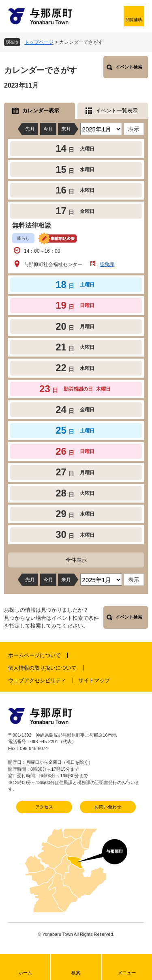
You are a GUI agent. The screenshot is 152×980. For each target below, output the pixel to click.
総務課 (107, 264)
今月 (48, 129)
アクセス (44, 807)
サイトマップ (94, 680)
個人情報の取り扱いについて (42, 668)
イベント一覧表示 (117, 111)
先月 (30, 129)
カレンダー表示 (41, 111)
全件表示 (76, 560)
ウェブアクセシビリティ (37, 680)
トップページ (39, 42)
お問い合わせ (108, 807)
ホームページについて (34, 655)
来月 (66, 129)
